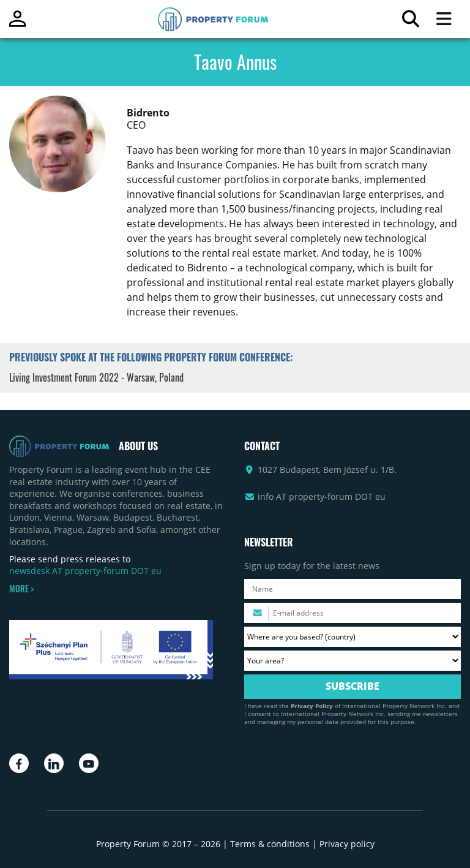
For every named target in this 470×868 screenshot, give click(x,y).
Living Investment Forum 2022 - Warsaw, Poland (96, 377)
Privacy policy (347, 844)
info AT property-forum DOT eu (322, 496)
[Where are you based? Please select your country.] (352, 637)
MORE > (21, 589)
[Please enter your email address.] (352, 613)
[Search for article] (410, 22)
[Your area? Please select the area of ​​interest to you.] (352, 661)
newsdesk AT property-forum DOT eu (85, 571)
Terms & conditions (270, 844)
